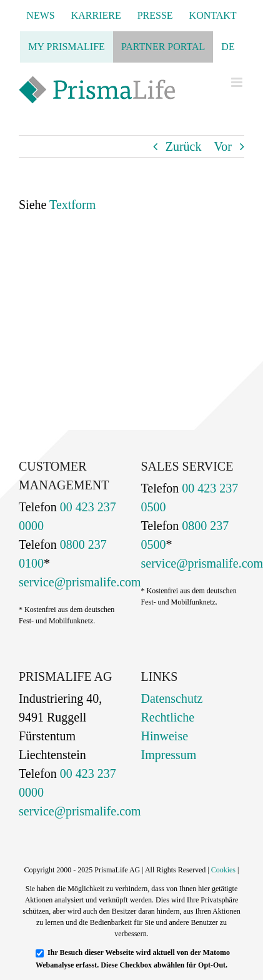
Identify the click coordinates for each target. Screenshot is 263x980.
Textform (72, 205)
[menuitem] (228, 47)
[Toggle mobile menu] (238, 82)
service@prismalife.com (80, 582)
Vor (223, 146)
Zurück (184, 146)
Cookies (223, 870)
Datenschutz (172, 698)
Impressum (169, 755)
